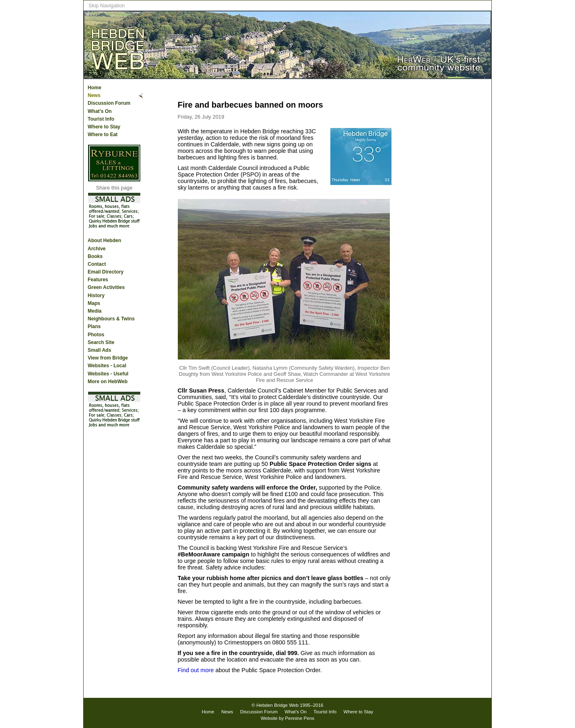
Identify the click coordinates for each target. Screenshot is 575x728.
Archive (97, 249)
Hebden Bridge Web (278, 705)
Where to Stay (104, 127)
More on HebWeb (108, 382)
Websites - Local (107, 366)
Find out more (196, 670)
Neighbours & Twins (111, 319)
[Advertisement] (459, 212)
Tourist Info (101, 119)
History (96, 296)
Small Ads (100, 350)
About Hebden (104, 240)
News (94, 95)
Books (95, 256)
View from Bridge (108, 358)
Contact (97, 264)
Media (95, 311)
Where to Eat (103, 135)
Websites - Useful (108, 374)
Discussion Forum (109, 103)
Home (94, 88)
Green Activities (106, 287)
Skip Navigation (107, 6)
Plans (94, 326)
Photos (96, 335)
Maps (94, 303)
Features (98, 280)
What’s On (100, 111)
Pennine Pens (300, 718)
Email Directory (106, 272)
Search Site (101, 342)
